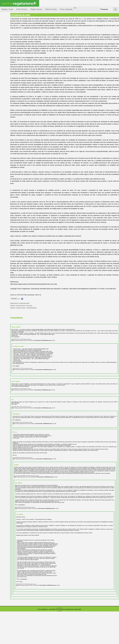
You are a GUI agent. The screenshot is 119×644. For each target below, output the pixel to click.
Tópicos (4, 26)
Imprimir (40, 364)
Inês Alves (39, 331)
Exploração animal (35, 328)
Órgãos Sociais (36, 9)
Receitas (9, 79)
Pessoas (7, 60)
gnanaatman (29, 506)
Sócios (4, 156)
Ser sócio (10, 162)
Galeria (9, 94)
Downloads (10, 144)
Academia (10, 91)
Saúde (6, 64)
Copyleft (59, 643)
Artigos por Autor (31, 331)
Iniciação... (8, 45)
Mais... (4, 132)
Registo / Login (7, 9)
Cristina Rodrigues (42, 333)
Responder (35, 364)
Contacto (59, 640)
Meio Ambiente (9, 49)
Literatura (10, 97)
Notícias (7, 53)
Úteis (3, 103)
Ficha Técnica (22, 9)
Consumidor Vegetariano (8, 36)
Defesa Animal (9, 41)
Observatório (8, 56)
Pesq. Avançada (66, 9)
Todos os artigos (12, 141)
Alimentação (8, 31)
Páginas (4, 69)
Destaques (5, 193)
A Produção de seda (30, 15)
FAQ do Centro (51, 9)
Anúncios (10, 82)
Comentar (24, 324)
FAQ (8, 138)
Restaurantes (11, 109)
